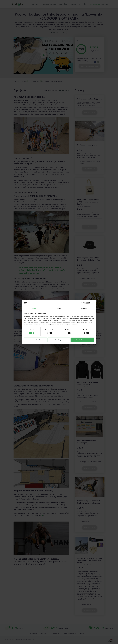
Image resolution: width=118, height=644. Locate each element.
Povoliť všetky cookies (83, 340)
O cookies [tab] (84, 308)
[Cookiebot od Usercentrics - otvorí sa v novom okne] (83, 303)
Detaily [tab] (59, 308)
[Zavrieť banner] (93, 303)
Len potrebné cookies (35, 340)
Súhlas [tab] (34, 308)
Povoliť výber (59, 340)
